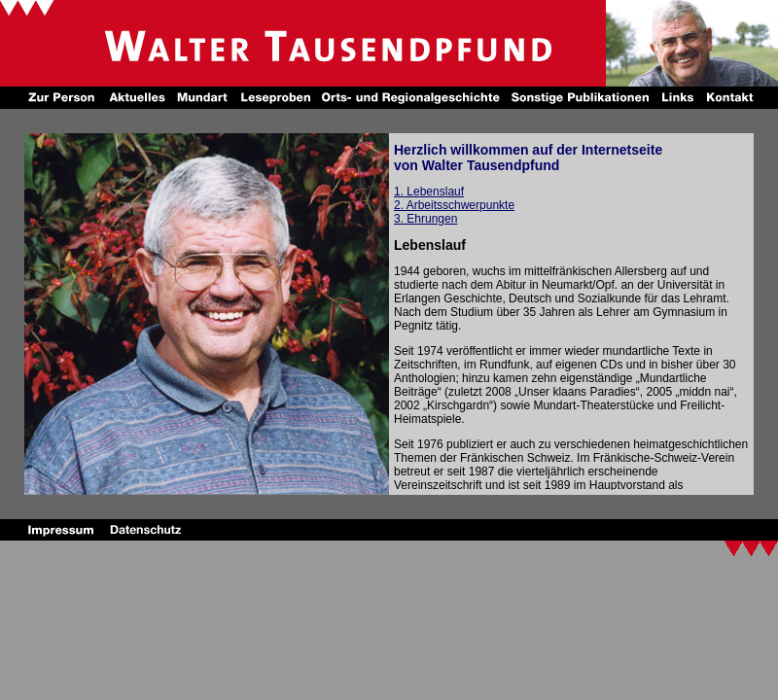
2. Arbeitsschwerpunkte (454, 205)
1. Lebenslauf (429, 192)
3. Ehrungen (425, 219)
